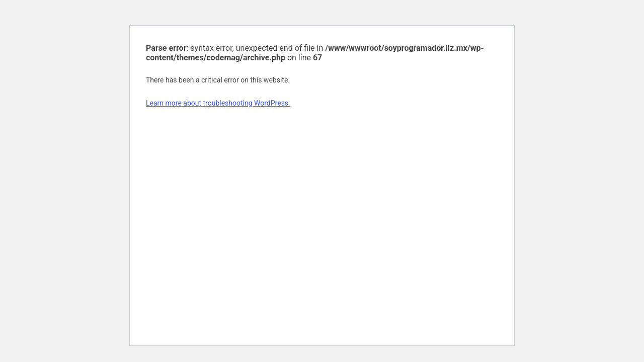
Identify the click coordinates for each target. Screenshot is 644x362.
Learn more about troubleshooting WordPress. (218, 103)
